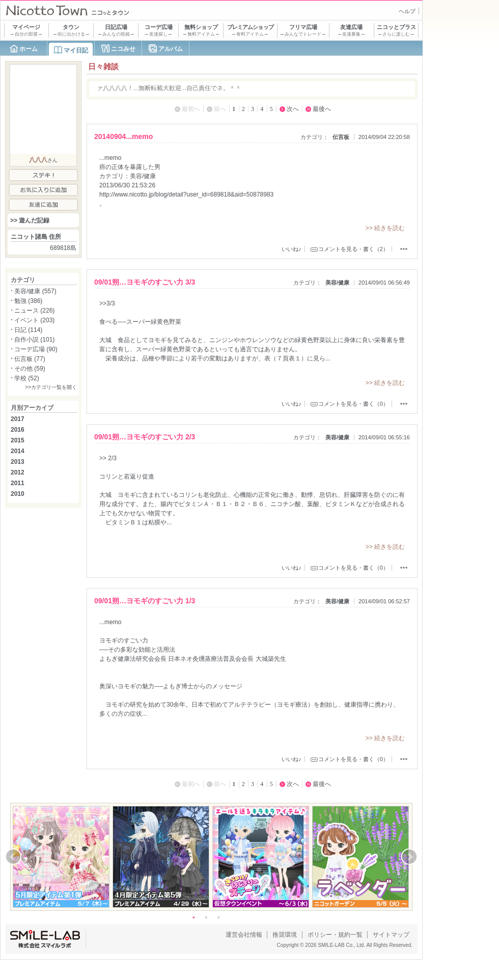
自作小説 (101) (34, 340)
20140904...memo (123, 136)
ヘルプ (407, 11)
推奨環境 (285, 935)
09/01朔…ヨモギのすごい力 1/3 (145, 601)
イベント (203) (34, 320)
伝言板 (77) (30, 359)
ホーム (29, 49)
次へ (293, 109)
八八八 (38, 160)
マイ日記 (76, 50)
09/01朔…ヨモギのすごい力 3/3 (145, 282)
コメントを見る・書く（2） (353, 249)
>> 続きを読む (385, 228)
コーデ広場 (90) (36, 349)
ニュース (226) (34, 311)
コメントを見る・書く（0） (353, 404)
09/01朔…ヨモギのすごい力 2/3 (145, 437)
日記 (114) (28, 330)
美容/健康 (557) (35, 291)
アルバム (171, 49)
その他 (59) (30, 369)
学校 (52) (27, 378)
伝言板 (341, 137)
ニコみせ (123, 49)
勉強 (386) (28, 301)
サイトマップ (391, 935)
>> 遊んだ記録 (30, 220)
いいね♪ (292, 249)
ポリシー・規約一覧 (335, 935)
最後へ (322, 109)
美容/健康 (337, 283)
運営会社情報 (244, 935)
